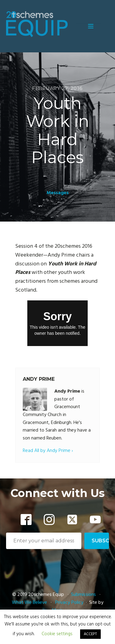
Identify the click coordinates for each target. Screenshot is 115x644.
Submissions (84, 595)
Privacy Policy (69, 603)
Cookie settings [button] (57, 634)
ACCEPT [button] (90, 634)
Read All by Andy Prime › (48, 451)
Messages (58, 193)
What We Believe (29, 603)
